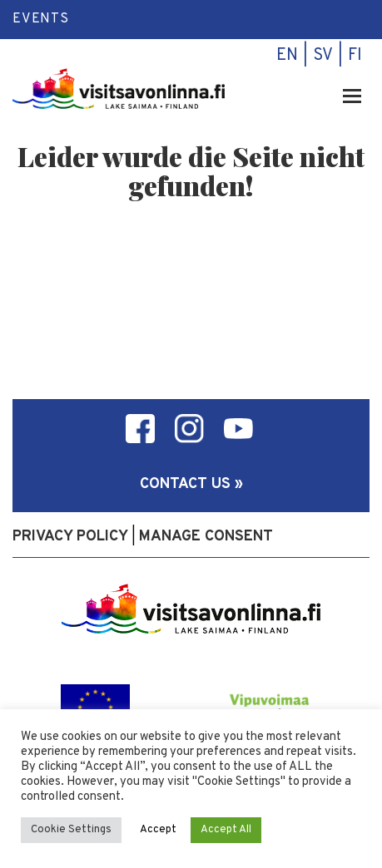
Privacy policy (70, 537)
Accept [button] (158, 830)
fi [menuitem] (355, 56)
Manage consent (206, 537)
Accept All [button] (226, 830)
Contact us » (191, 484)
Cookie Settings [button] (71, 830)
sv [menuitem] (323, 56)
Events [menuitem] (41, 19)
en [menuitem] (287, 56)
